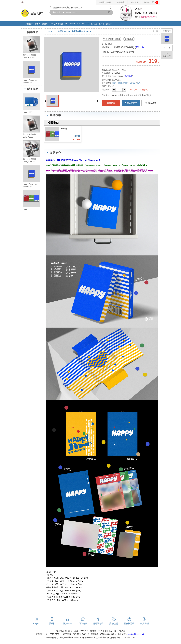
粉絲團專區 (98, 623)
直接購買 (111, 103)
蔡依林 (109, 24)
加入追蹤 (151, 103)
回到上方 (167, 54)
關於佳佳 (67, 623)
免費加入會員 (105, 2)
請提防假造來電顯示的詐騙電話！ (66, 7)
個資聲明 (145, 623)
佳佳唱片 (28, 2)
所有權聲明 (129, 623)
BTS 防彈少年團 (56, 24)
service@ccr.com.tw (136, 634)
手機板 (52, 623)
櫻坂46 (37, 24)
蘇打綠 (45, 24)
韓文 (114, 83)
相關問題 (134, 2)
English (37, 623)
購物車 (151, 2)
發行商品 (128, 76)
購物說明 (114, 623)
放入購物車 (131, 103)
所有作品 (140, 47)
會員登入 (121, 2)
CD (52, 31)
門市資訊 (83, 623)
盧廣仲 (101, 24)
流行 (139, 83)
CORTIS (86, 24)
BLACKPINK (70, 24)
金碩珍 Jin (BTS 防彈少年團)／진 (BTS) (74, 31)
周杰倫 (94, 24)
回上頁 (155, 31)
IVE (79, 24)
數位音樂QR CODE (127, 83)
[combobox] (58, 12)
